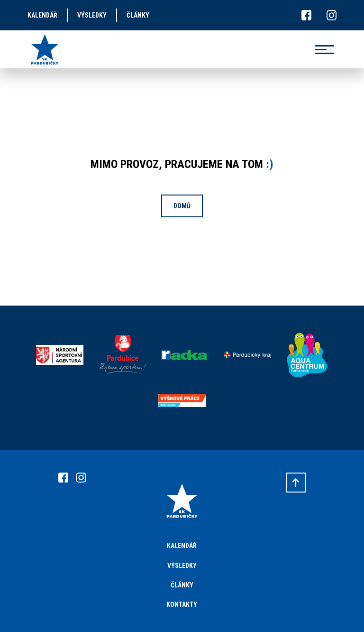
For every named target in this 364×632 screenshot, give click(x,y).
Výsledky (182, 566)
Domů (182, 206)
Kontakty (182, 604)
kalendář (42, 15)
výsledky (92, 15)
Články (182, 585)
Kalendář (182, 546)
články (138, 15)
